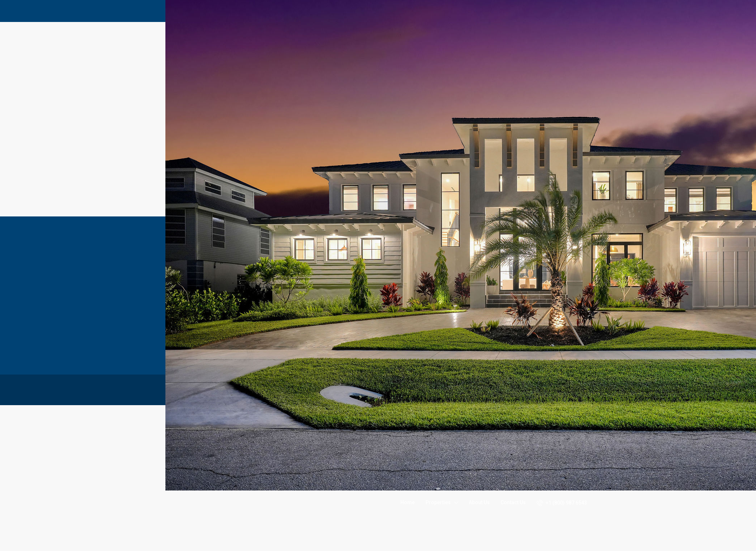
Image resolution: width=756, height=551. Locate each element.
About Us (479, 502)
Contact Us (513, 502)
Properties (438, 502)
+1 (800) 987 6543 (562, 503)
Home (408, 502)
